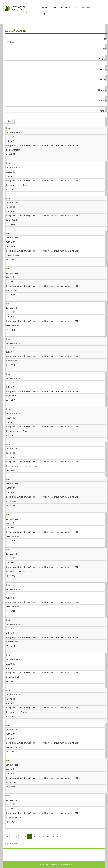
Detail (9, 128)
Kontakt (46, 14)
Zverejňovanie (84, 7)
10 (53, 836)
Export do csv (11, 843)
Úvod (44, 7)
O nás (53, 7)
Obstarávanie (66, 7)
